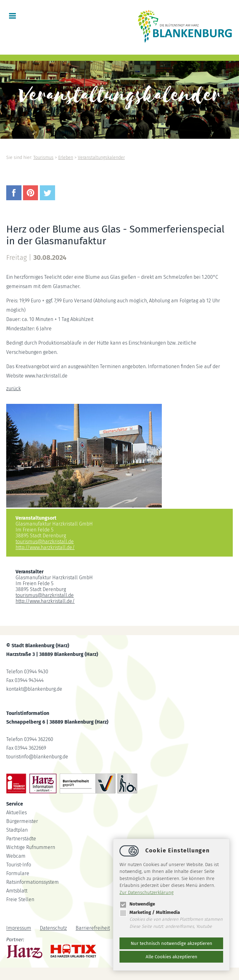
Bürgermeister (22, 821)
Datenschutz (53, 928)
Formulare (18, 873)
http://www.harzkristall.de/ (45, 547)
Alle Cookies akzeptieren (171, 957)
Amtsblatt (17, 891)
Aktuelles (16, 813)
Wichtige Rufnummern (31, 847)
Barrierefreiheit (93, 928)
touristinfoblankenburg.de (37, 757)
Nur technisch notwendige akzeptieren (171, 943)
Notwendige (137, 904)
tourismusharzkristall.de (45, 542)
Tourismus (43, 158)
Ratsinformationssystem (33, 882)
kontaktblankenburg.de (34, 689)
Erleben (66, 158)
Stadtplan (17, 830)
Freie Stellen (20, 899)
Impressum (19, 928)
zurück (14, 388)
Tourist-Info (19, 865)
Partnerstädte (21, 839)
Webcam (16, 856)
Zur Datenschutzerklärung (147, 892)
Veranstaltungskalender (101, 158)
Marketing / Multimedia (150, 912)
